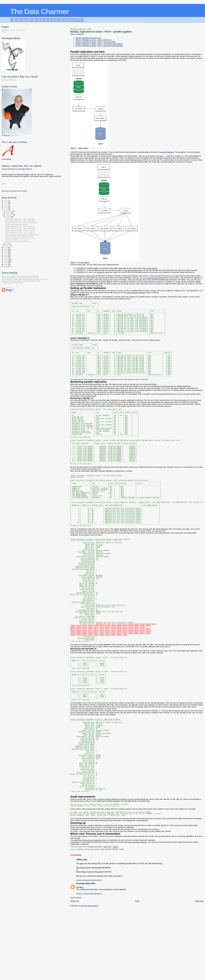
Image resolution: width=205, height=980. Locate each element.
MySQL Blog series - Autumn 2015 (13, 30)
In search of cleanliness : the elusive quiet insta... (20, 238)
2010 (6, 256)
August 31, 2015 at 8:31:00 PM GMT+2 (89, 949)
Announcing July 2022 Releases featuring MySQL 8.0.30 (21, 281)
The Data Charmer (40, 11)
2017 (6, 205)
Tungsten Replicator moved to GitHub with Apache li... (22, 223)
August (8, 217)
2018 (6, 203)
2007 (6, 262)
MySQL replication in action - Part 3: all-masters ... (21, 228)
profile (4, 184)
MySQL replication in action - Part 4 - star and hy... (21, 226)
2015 (6, 209)
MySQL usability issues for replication (17, 225)
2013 (6, 250)
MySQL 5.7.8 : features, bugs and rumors (18, 242)
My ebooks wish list (9, 80)
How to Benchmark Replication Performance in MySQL (20, 276)
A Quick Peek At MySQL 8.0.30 (12, 283)
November (9, 211)
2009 (6, 258)
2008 (6, 260)
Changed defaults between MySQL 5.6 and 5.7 (20, 236)
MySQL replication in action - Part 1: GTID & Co (93, 40)
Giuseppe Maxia (83, 952)
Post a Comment (76, 966)
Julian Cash (14, 135)
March (8, 246)
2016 (6, 207)
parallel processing (106, 918)
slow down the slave (155, 278)
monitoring (86, 918)
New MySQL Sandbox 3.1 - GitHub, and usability (20, 221)
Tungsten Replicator (166, 152)
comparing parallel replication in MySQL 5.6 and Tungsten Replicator (123, 867)
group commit (152, 268)
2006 (6, 264)
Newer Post (75, 970)
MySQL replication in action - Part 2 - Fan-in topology (95, 42)
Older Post (199, 970)
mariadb (80, 918)
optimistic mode (103, 272)
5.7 (76, 918)
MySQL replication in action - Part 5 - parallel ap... (20, 219)
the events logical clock (134, 270)
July (7, 244)
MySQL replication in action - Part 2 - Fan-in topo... (21, 230)
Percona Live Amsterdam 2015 (95, 909)
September (10, 215)
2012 (6, 252)
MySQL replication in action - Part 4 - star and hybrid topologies (99, 46)
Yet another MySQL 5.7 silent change (17, 240)
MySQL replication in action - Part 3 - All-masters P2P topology (99, 44)
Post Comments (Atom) (89, 974)
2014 (6, 248)
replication (115, 918)
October (9, 213)
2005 (6, 266)
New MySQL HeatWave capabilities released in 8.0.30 (20, 278)
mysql (92, 918)
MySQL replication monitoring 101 (88, 38)
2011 (6, 254)
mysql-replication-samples (135, 293)
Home (137, 970)
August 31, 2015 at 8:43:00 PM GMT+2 (89, 962)
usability (121, 918)
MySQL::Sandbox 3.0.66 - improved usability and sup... (22, 234)
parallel (97, 918)
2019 (6, 201)
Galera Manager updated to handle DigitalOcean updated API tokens (25, 279)
